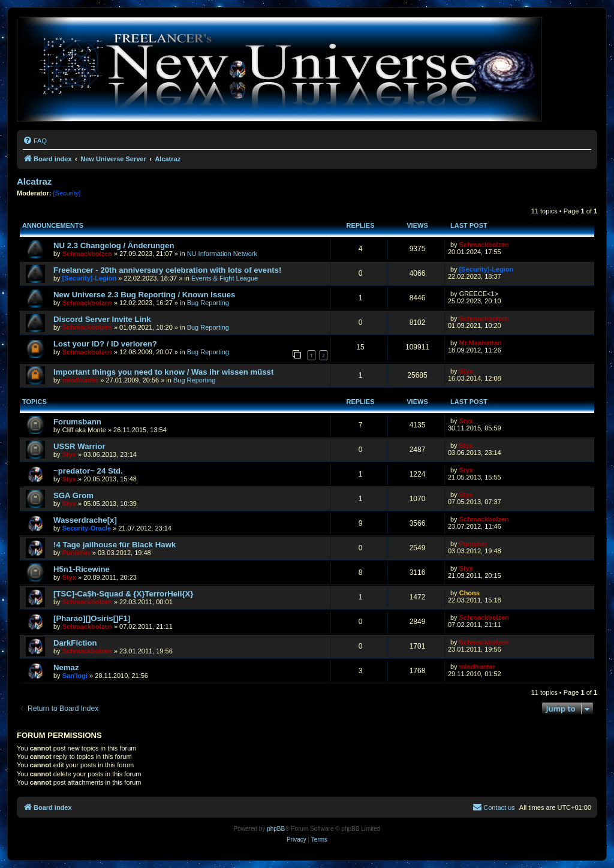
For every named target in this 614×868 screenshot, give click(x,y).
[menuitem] (35, 141)
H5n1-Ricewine (82, 569)
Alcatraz (34, 181)
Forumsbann (77, 422)
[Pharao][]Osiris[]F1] (92, 618)
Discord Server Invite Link (102, 319)
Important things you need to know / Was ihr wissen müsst (163, 372)
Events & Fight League (225, 278)
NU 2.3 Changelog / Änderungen (114, 245)
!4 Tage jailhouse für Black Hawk (115, 545)
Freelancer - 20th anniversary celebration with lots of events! (167, 270)
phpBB (276, 829)
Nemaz (66, 667)
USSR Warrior (79, 446)
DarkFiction (75, 643)
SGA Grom (73, 495)
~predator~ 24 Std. (88, 471)
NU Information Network (222, 254)
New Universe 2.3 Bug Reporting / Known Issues (144, 295)
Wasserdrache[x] (85, 520)
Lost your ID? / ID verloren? (105, 344)
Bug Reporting (208, 303)
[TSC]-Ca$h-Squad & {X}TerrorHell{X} (124, 594)
